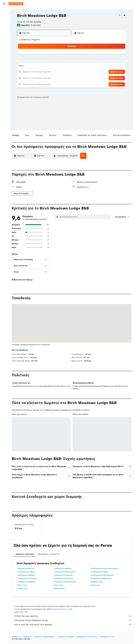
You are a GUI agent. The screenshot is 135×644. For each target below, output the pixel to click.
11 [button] (35, 66)
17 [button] (29, 72)
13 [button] (47, 66)
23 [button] (64, 72)
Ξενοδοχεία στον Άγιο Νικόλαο (102, 575)
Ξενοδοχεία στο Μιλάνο (26, 575)
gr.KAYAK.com (16, 637)
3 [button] (29, 61)
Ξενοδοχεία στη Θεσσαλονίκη (65, 582)
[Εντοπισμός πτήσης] (4, 33)
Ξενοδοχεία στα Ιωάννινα (63, 575)
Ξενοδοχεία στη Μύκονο (63, 569)
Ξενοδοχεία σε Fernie (107, 637)
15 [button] (58, 66)
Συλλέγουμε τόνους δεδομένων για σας (73, 620)
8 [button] (58, 61)
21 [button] (52, 72)
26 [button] (41, 78)
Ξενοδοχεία (27, 637)
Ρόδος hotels (22, 585)
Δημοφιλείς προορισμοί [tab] (25, 554)
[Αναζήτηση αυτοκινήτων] (4, 21)
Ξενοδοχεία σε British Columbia (87, 637)
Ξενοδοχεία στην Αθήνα (99, 572)
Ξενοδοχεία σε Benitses (26, 569)
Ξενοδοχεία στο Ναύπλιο (26, 582)
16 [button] (64, 66)
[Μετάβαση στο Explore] (4, 28)
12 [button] (41, 66)
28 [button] (52, 78)
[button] (4, 4)
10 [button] (29, 66)
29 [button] (58, 78)
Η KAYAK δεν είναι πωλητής (73, 616)
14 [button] (52, 66)
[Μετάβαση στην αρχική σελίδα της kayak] (16, 4)
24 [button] (29, 78)
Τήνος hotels (58, 585)
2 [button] (64, 55)
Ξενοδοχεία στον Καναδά (65, 637)
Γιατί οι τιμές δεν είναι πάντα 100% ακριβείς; (73, 625)
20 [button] (46, 72)
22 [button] (58, 72)
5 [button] (41, 61)
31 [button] (29, 83)
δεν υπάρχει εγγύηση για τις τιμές (61, 609)
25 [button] (35, 78)
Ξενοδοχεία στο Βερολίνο (63, 578)
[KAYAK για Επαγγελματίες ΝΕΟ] (4, 38)
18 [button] (35, 72)
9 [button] (64, 61)
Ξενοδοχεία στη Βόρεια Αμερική (44, 637)
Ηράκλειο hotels (96, 582)
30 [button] (64, 78)
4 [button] (35, 61)
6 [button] (47, 61)
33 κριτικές (36, 25)
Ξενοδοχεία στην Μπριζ (26, 572)
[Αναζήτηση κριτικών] (85, 217)
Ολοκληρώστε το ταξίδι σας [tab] (48, 554)
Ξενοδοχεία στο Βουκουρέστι (65, 572)
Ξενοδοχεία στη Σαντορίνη (27, 578)
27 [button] (47, 78)
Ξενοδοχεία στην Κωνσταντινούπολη (104, 569)
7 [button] (52, 61)
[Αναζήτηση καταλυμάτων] (4, 16)
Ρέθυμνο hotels (59, 588)
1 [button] (58, 55)
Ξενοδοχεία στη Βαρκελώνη (101, 578)
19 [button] (41, 72)
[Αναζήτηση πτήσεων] (4, 11)
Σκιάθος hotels (23, 588)
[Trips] (4, 44)
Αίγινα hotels (95, 585)
